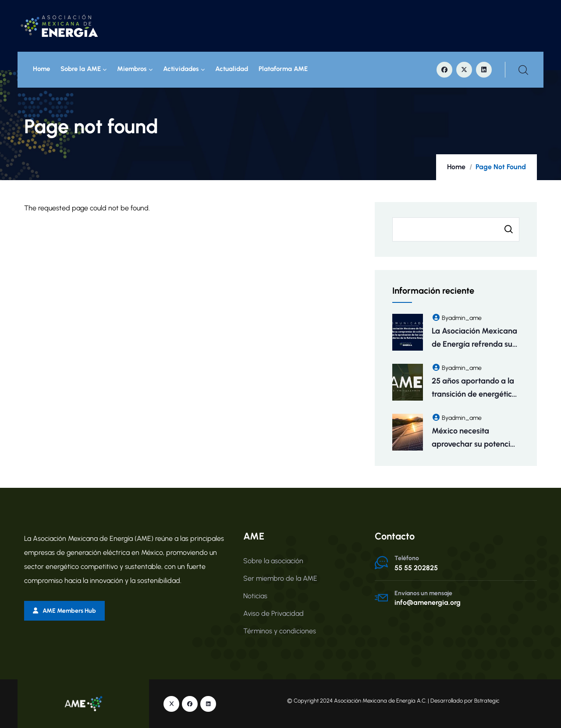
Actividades (184, 69)
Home (41, 69)
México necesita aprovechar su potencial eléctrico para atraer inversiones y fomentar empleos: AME (474, 438)
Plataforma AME (283, 69)
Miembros (135, 69)
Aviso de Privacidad (273, 613)
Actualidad (232, 69)
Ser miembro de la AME (280, 578)
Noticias (255, 596)
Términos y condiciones (280, 631)
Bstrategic (487, 700)
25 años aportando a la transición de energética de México (474, 388)
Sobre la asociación (273, 561)
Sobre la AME (83, 69)
